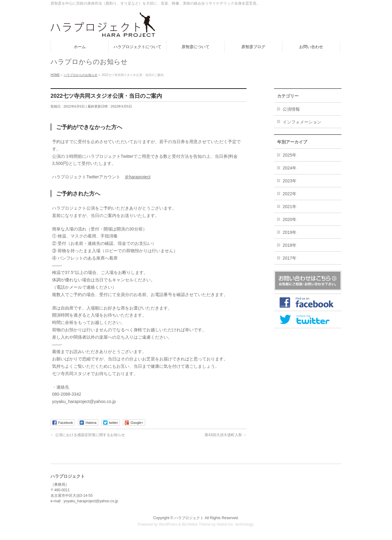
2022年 (290, 194)
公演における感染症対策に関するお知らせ (88, 435)
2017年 (290, 258)
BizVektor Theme (196, 524)
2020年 (290, 219)
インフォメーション (302, 122)
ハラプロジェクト (189, 518)
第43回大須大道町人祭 (226, 435)
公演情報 (291, 109)
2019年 (290, 232)
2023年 (290, 181)
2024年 (290, 168)
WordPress (168, 524)
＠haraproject (138, 177)
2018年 (290, 245)
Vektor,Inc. (225, 524)
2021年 (290, 207)
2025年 (290, 155)
